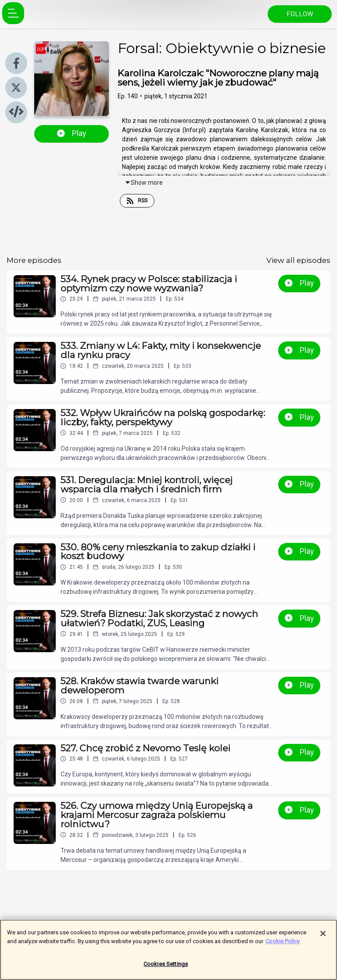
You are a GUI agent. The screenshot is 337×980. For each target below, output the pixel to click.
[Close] (323, 936)
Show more (144, 183)
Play (72, 133)
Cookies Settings (166, 966)
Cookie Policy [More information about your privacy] (283, 943)
